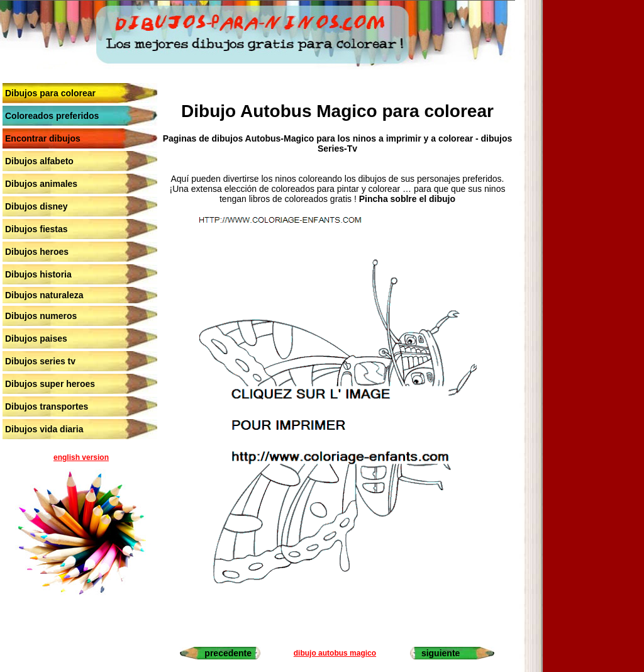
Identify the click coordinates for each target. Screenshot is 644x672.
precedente (228, 653)
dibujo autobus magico (335, 653)
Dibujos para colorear (50, 93)
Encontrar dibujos (43, 138)
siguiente (441, 653)
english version (81, 457)
